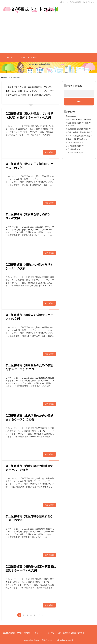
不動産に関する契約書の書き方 (78, 129)
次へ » (40, 615)
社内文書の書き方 (73, 149)
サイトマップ (89, 2)
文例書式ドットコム (48, 640)
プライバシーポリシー (29, 57)
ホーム (64, 2)
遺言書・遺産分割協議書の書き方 (79, 136)
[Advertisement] (48, 34)
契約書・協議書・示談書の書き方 (79, 132)
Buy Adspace (71, 116)
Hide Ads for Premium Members (78, 119)
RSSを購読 (76, 2)
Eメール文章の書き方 (74, 142)
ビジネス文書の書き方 (75, 146)
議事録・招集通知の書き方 (76, 139)
